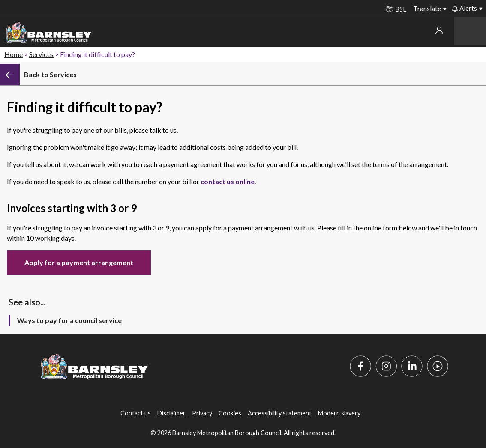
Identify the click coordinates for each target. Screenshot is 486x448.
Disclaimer (171, 413)
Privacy (202, 413)
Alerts (465, 8)
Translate (427, 8)
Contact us (136, 413)
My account (439, 30)
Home (13, 54)
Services (41, 54)
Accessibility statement (280, 413)
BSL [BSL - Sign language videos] (396, 9)
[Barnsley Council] (48, 33)
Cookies (230, 413)
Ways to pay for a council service (69, 320)
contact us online (228, 181)
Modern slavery (339, 413)
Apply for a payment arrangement (79, 262)
